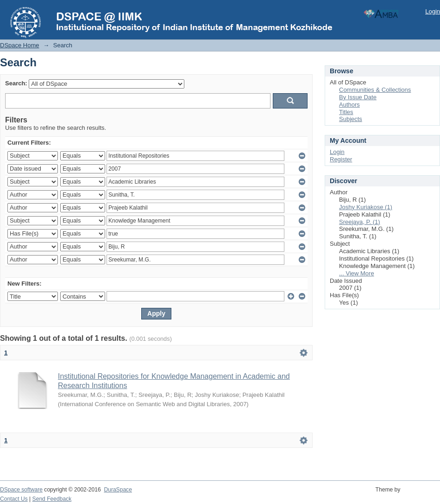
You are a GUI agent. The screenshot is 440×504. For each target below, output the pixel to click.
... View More (357, 273)
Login (433, 11)
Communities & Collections (375, 90)
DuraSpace (118, 490)
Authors (349, 105)
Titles (346, 112)
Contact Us (14, 499)
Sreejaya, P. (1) (360, 222)
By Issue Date (358, 97)
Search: (16, 83)
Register (341, 159)
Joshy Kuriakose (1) (366, 207)
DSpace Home (20, 45)
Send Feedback (52, 499)
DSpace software (21, 490)
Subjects (351, 119)
